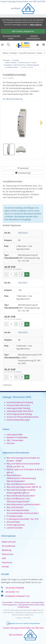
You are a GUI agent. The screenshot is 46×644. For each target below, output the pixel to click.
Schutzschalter (13, 522)
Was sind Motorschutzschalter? (21, 484)
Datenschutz (8, 554)
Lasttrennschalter (15, 528)
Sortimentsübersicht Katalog (20, 402)
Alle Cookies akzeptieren (23, 31)
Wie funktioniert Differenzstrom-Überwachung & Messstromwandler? (21, 478)
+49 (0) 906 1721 (12, 592)
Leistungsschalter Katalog (18, 408)
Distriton (11, 443)
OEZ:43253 (23, 233)
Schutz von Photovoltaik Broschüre (23, 417)
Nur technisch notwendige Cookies (12, 37)
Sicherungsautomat (16, 525)
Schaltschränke (24, 607)
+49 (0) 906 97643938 (14, 588)
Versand (19, 269)
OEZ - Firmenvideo (15, 440)
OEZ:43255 (23, 332)
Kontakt (5, 567)
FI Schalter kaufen (15, 516)
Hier (34, 610)
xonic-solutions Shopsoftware (29, 623)
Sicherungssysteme (10, 605)
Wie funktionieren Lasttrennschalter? (24, 504)
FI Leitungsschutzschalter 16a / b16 (23, 519)
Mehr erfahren (36, 25)
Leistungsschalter (15, 435)
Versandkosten (9, 546)
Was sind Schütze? (15, 507)
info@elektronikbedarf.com (17, 596)
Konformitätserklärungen (18, 420)
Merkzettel (24, 168)
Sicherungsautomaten (22, 602)
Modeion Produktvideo (17, 437)
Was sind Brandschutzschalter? (21, 496)
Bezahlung (7, 550)
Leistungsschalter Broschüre (20, 411)
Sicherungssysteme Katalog (19, 414)
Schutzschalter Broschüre (18, 405)
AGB (4, 558)
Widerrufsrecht (9, 542)
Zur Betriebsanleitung (13, 99)
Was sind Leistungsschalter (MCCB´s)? (24, 487)
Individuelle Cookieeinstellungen (33, 37)
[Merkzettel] (22, 274)
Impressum (7, 562)
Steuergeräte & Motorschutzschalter (31, 605)
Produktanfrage (24, 173)
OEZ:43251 (23, 283)
